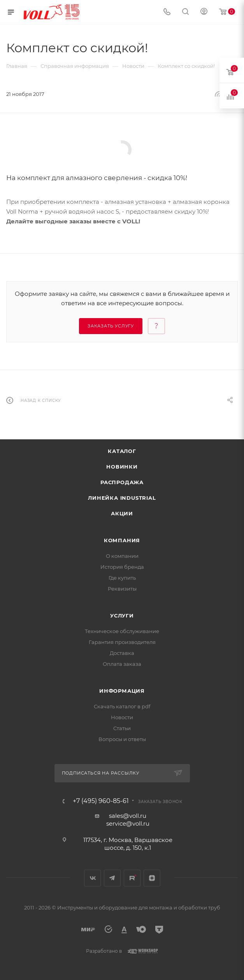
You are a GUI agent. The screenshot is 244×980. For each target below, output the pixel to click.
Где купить (122, 578)
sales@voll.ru (128, 816)
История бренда (122, 567)
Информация (122, 691)
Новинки (122, 467)
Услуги (122, 616)
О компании (122, 556)
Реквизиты (122, 589)
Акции (122, 513)
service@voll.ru (128, 823)
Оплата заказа (122, 664)
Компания (122, 540)
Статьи (122, 728)
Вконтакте (92, 878)
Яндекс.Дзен (152, 878)
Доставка (122, 653)
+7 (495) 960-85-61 (101, 801)
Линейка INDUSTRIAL (122, 498)
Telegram (112, 878)
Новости (122, 717)
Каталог (122, 451)
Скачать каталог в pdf (122, 706)
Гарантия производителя (122, 642)
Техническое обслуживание (122, 631)
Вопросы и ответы (122, 739)
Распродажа (122, 482)
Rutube (132, 878)
